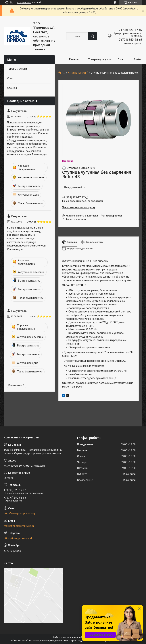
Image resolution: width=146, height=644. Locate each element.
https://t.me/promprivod (18, 538)
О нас (121, 59)
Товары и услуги (98, 59)
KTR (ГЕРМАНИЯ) (78, 73)
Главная (74, 59)
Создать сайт (24, 3)
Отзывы (12, 88)
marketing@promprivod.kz (19, 526)
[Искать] (93, 36)
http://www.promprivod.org (19, 513)
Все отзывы (15, 385)
